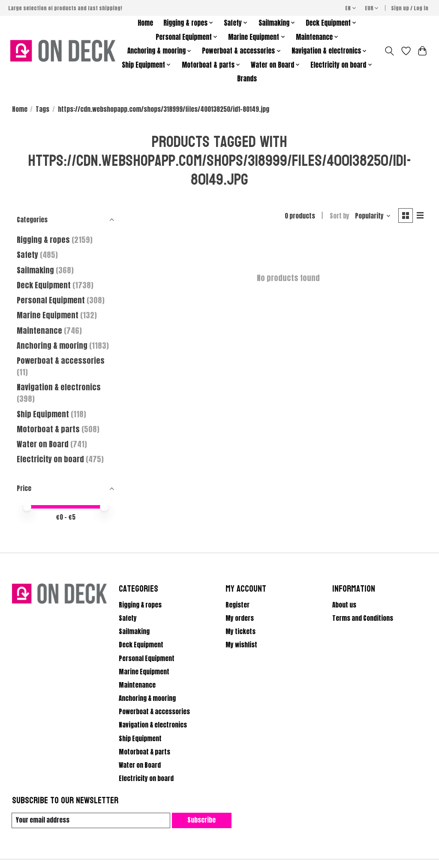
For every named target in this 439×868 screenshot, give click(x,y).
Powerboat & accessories (61, 361)
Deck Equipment (44, 285)
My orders (240, 618)
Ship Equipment (44, 414)
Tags (42, 109)
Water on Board (44, 444)
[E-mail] (91, 820)
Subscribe (201, 820)
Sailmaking (35, 270)
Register (238, 605)
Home (145, 23)
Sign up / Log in (410, 8)
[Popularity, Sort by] (373, 216)
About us (344, 605)
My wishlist (241, 645)
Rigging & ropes (43, 240)
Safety (27, 255)
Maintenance (39, 331)
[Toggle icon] (389, 51)
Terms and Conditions (363, 618)
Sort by (339, 216)
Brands (247, 79)
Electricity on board (51, 459)
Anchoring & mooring (52, 346)
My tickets (241, 632)
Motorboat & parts (49, 429)
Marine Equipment (48, 315)
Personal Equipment (51, 300)
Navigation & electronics (59, 387)
